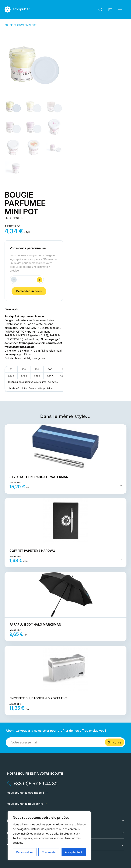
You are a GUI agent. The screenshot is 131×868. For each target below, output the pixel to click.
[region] (49, 836)
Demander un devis (29, 291)
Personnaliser (25, 852)
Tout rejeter (49, 852)
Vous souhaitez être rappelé (26, 793)
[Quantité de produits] (27, 280)
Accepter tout (74, 852)
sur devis (53, 382)
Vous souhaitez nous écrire (25, 804)
